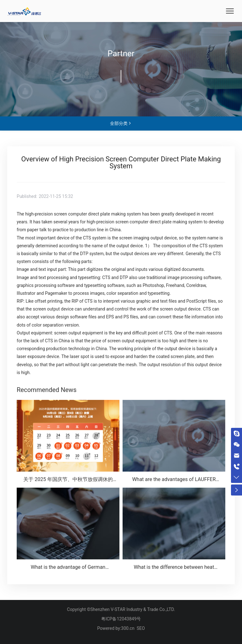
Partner (121, 53)
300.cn (128, 628)
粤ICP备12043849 (119, 619)
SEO (141, 628)
